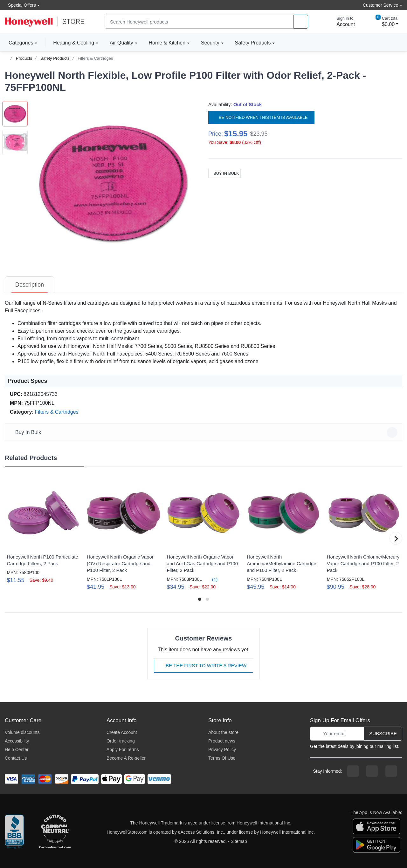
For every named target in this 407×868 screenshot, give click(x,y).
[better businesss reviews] (14, 832)
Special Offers (20, 5)
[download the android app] (376, 844)
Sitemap (239, 841)
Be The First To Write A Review (203, 665)
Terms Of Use (222, 758)
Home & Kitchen (167, 43)
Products (24, 58)
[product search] (301, 22)
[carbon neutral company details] (55, 832)
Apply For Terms (123, 749)
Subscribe (383, 733)
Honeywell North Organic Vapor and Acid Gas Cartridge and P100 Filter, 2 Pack (202, 563)
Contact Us (16, 758)
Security (210, 43)
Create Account (122, 732)
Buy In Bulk (224, 173)
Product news (222, 741)
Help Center (17, 749)
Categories (19, 43)
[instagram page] (372, 771)
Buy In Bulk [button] (204, 432)
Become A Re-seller (126, 758)
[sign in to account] (341, 22)
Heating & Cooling (74, 43)
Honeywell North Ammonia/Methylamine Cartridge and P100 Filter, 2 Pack (281, 563)
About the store (223, 732)
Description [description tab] (30, 285)
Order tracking (121, 741)
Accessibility (17, 741)
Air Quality (121, 43)
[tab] (30, 285)
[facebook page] (353, 771)
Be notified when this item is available (261, 117)
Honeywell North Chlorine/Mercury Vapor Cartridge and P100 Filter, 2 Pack (363, 563)
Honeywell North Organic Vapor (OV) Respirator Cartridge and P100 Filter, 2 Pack (120, 563)
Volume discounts (22, 732)
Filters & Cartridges (95, 58)
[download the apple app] (376, 826)
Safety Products (253, 43)
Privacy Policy (222, 749)
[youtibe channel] (391, 771)
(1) (211, 579)
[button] (113, 183)
